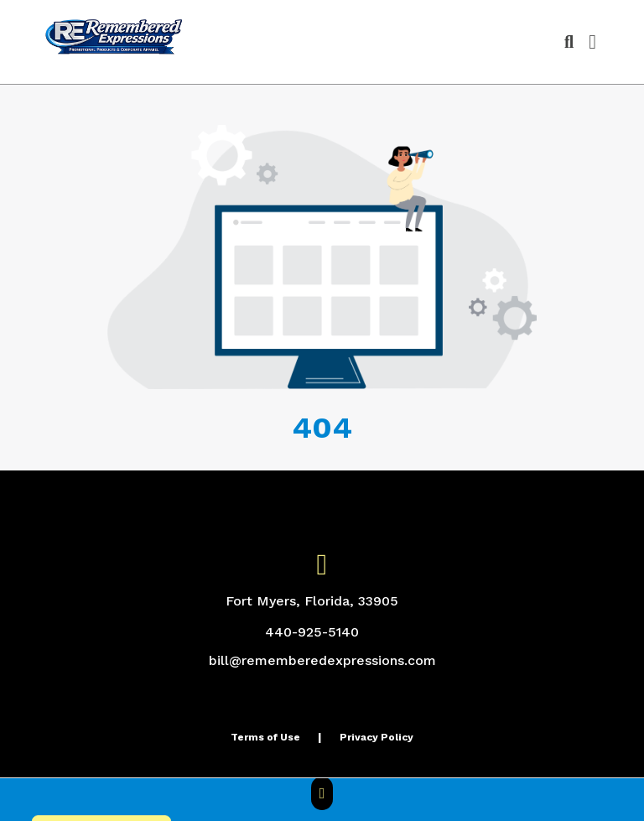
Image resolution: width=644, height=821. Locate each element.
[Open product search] (569, 42)
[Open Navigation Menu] (592, 42)
